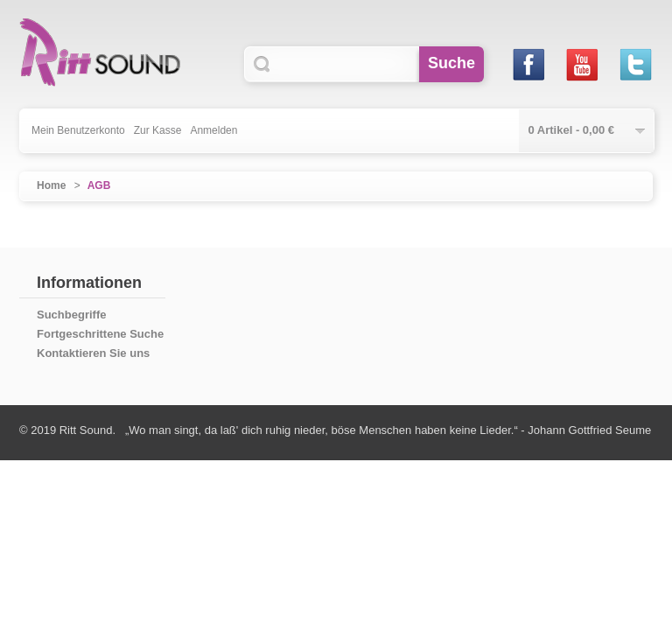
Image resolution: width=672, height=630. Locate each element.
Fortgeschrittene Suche (100, 334)
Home (51, 185)
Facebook (528, 64)
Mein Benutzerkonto (78, 130)
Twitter (635, 64)
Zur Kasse (158, 130)
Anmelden (213, 130)
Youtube (581, 64)
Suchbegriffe (71, 315)
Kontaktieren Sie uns (93, 353)
